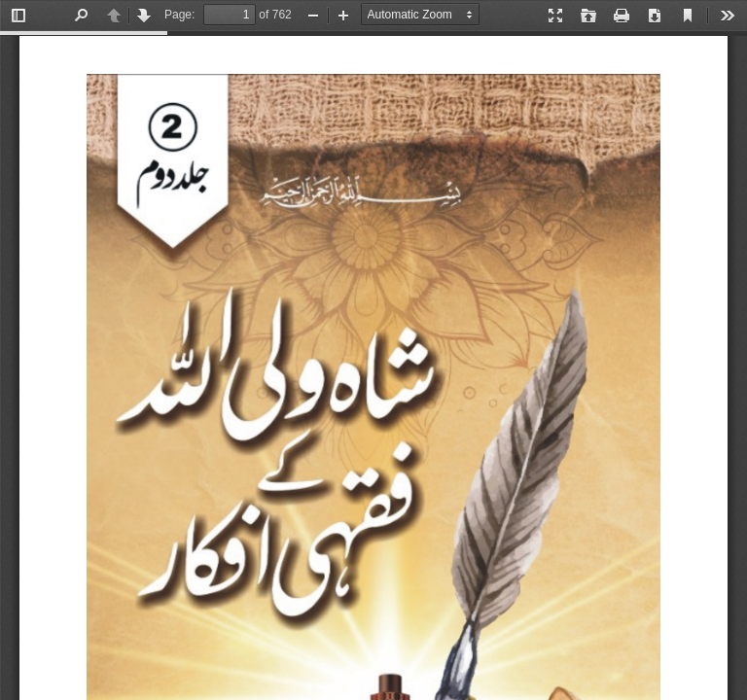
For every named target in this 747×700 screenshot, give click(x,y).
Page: (179, 15)
